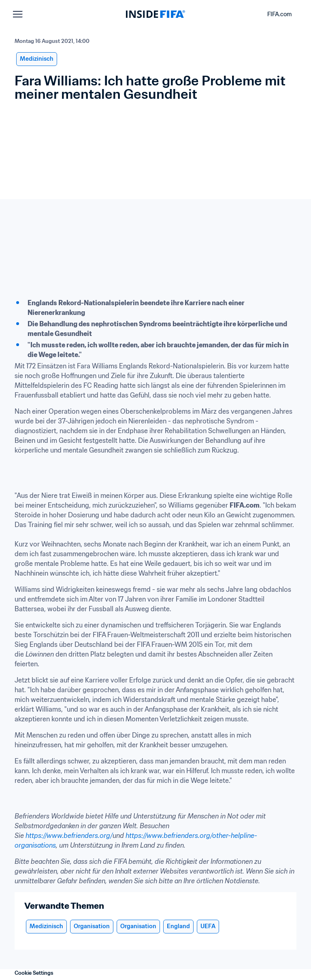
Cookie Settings (34, 973)
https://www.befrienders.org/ (69, 835)
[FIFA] (155, 14)
